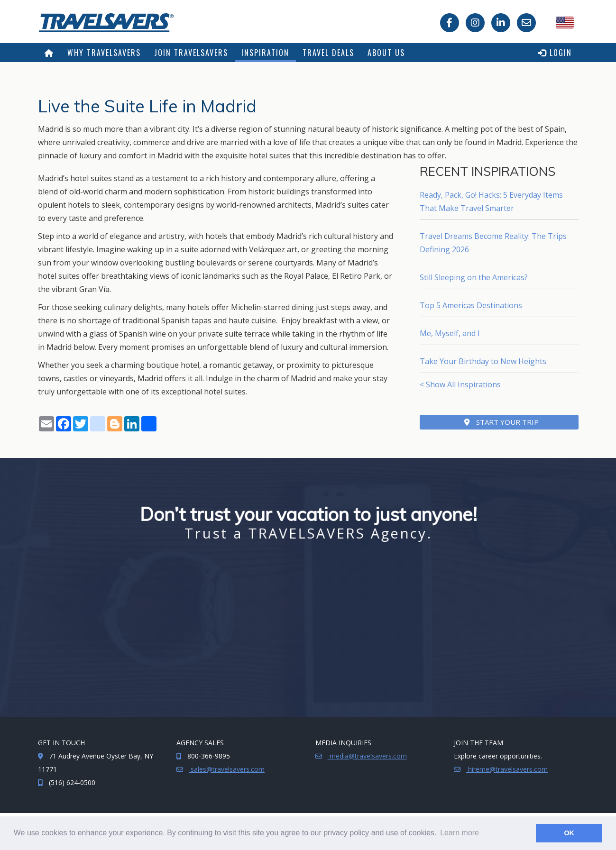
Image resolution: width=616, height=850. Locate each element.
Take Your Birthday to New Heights (483, 361)
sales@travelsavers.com (227, 769)
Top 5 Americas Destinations (471, 305)
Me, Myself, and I (450, 333)
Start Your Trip (501, 422)
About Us (386, 53)
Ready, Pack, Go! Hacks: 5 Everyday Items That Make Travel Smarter (491, 201)
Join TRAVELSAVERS (191, 53)
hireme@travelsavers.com (507, 769)
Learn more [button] (460, 833)
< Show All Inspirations (460, 384)
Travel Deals (328, 53)
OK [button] (569, 833)
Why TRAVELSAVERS (104, 53)
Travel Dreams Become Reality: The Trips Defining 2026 (493, 243)
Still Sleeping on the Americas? (474, 277)
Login (555, 53)
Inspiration (265, 53)
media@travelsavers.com (367, 756)
